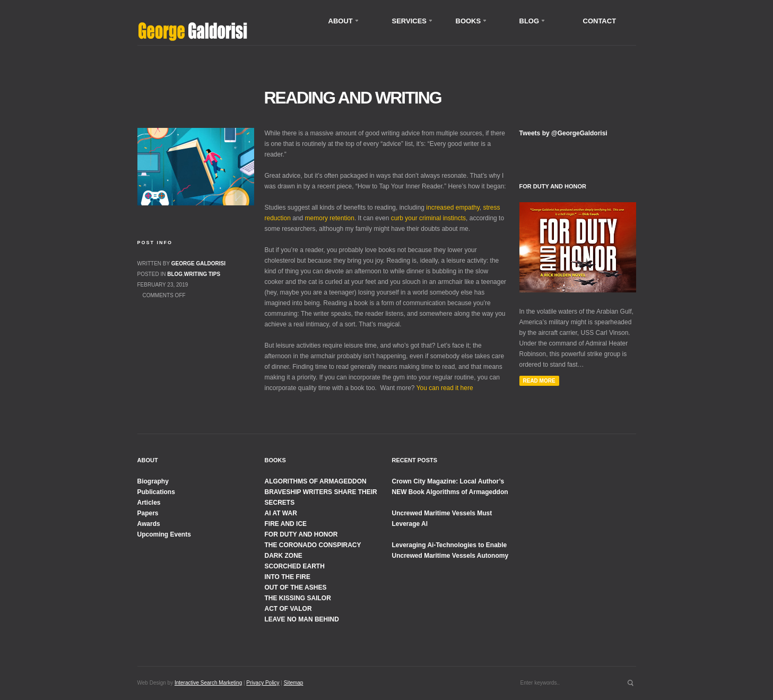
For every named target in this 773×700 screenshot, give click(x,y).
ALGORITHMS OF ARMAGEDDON (316, 481)
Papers (148, 513)
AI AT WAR (281, 513)
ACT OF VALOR (288, 609)
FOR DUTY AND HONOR (301, 534)
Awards (149, 524)
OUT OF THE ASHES (296, 587)
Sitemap (294, 683)
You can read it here (445, 388)
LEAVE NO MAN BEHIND (302, 619)
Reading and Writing (353, 98)
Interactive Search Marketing (208, 683)
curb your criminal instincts (428, 218)
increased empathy (453, 208)
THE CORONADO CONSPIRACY (313, 545)
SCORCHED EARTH (295, 566)
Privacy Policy (263, 683)
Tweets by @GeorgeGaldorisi (563, 133)
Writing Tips (202, 274)
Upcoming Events (164, 534)
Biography (153, 481)
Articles (149, 503)
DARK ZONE (284, 556)
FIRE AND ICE (286, 524)
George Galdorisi (198, 263)
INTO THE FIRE (288, 577)
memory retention (330, 218)
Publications (156, 492)
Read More (539, 381)
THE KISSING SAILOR (298, 598)
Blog (175, 274)
